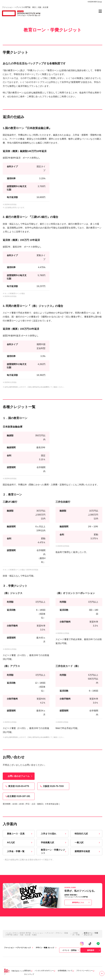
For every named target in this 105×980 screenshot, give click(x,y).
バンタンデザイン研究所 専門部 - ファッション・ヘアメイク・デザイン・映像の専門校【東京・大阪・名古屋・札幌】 (37, 934)
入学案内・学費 (76, 934)
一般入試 (88, 842)
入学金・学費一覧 (20, 851)
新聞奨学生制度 (88, 851)
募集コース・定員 (20, 834)
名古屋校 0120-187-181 (17, 796)
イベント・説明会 (71, 950)
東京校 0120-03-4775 (17, 786)
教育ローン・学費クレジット (54, 851)
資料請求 (94, 950)
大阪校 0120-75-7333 (52, 786)
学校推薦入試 (54, 842)
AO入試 (20, 842)
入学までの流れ (54, 834)
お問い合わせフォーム (20, 776)
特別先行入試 (88, 834)
